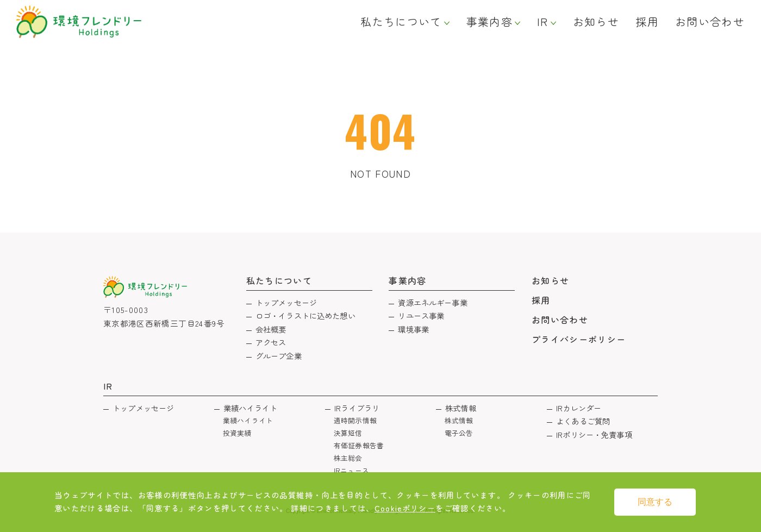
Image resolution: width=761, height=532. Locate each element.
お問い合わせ (710, 22)
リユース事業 (421, 315)
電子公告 (459, 433)
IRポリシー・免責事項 (594, 434)
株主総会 (348, 458)
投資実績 (237, 433)
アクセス (271, 342)
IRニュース (351, 470)
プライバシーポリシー (579, 339)
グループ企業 (279, 356)
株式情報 (461, 408)
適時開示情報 (355, 420)
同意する (655, 502)
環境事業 (413, 329)
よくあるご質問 (583, 421)
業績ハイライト (250, 408)
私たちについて (401, 22)
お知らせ (596, 22)
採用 (647, 22)
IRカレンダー (579, 408)
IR (543, 22)
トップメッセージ (286, 302)
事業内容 (489, 22)
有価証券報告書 (359, 445)
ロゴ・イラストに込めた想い (305, 315)
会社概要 (271, 329)
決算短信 (348, 433)
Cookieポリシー (405, 508)
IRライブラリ (357, 408)
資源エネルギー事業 (432, 302)
